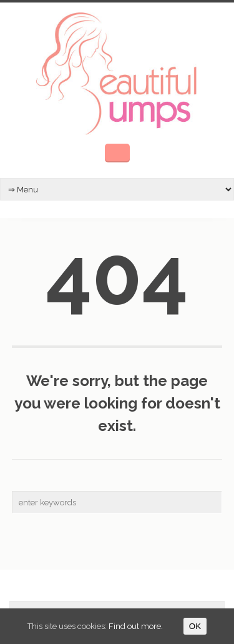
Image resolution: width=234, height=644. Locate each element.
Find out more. (136, 626)
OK (195, 626)
